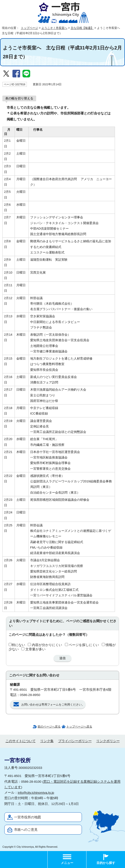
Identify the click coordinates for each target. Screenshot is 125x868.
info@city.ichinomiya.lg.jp (36, 793)
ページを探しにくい (84, 645)
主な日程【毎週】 (82, 28)
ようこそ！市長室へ (54, 28)
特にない (18, 645)
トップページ (29, 28)
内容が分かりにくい (47, 645)
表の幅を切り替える (19, 98)
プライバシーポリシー (75, 741)
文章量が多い (35, 649)
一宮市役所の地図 (28, 817)
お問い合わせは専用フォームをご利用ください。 (53, 705)
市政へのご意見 (26, 830)
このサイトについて (21, 741)
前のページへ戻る (49, 727)
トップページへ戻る (79, 727)
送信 (62, 658)
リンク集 (47, 741)
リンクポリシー (108, 741)
